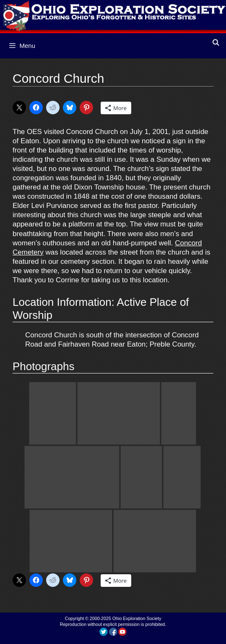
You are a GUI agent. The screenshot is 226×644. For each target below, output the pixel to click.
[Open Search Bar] (216, 43)
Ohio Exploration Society (137, 618)
